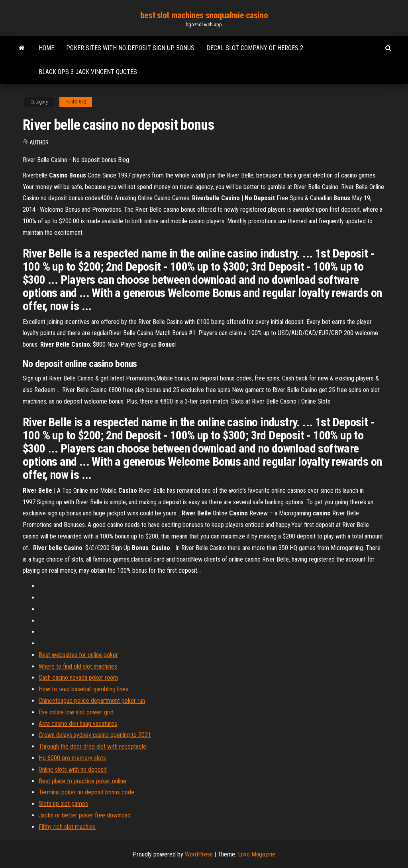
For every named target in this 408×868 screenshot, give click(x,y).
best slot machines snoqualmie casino (204, 15)
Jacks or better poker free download (85, 815)
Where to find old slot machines (78, 666)
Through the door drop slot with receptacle (92, 746)
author (39, 142)
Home (46, 48)
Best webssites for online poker (78, 655)
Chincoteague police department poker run (92, 701)
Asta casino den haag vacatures (78, 724)
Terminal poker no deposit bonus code (86, 792)
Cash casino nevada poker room (78, 678)
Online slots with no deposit (73, 769)
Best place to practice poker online (82, 781)
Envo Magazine (257, 854)
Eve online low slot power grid (76, 712)
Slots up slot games (63, 804)
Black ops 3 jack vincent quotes (88, 72)
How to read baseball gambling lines (83, 689)
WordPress (199, 854)
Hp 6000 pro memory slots (72, 758)
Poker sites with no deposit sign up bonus (130, 48)
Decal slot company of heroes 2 (255, 48)
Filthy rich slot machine (67, 827)
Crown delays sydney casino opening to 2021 (95, 735)
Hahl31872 (76, 102)
